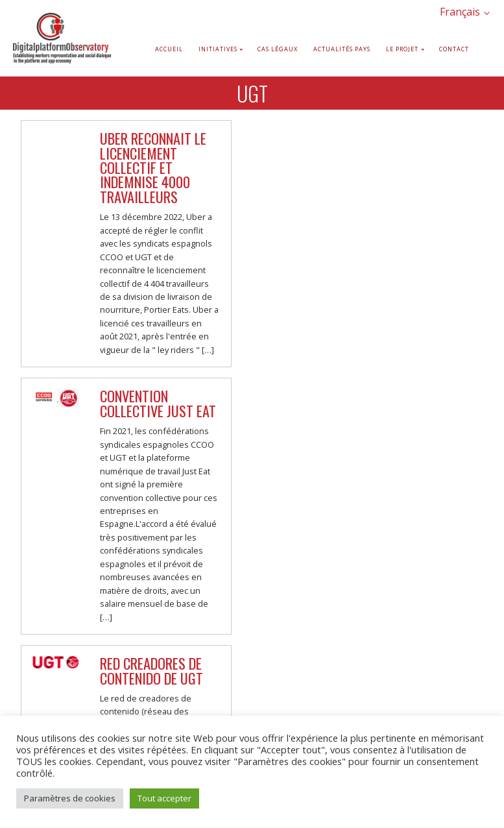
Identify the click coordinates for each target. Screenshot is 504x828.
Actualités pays (342, 49)
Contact (454, 49)
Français (460, 12)
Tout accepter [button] (164, 798)
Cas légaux (278, 49)
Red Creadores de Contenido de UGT (151, 670)
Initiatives (218, 49)
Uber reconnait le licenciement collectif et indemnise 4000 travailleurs (153, 167)
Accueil (169, 49)
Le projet (402, 49)
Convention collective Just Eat (158, 403)
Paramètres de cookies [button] (70, 798)
